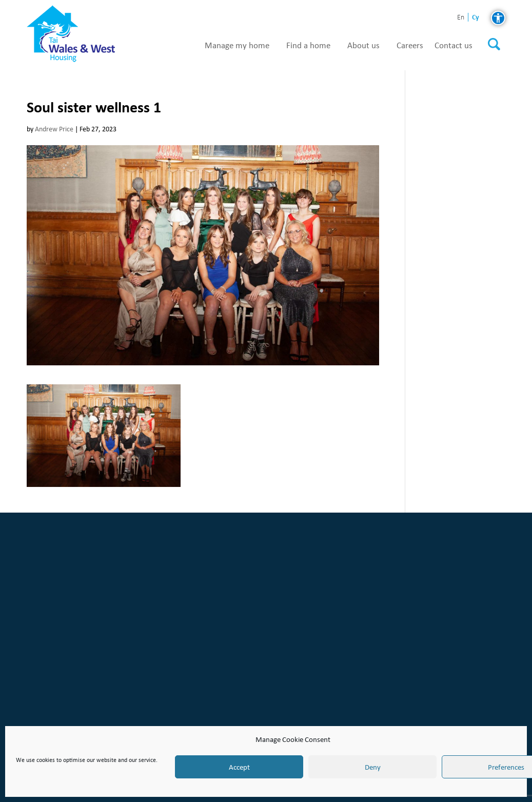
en (461, 18)
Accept (239, 767)
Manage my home (237, 46)
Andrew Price (54, 129)
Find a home (308, 46)
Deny (373, 767)
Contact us (454, 46)
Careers (410, 46)
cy (476, 17)
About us (363, 46)
